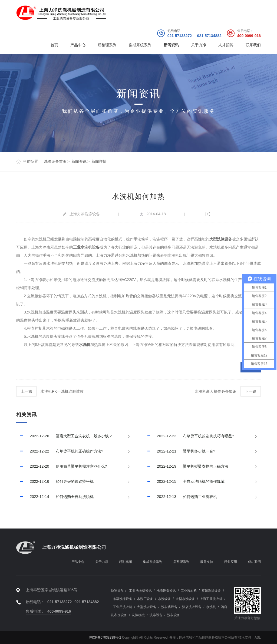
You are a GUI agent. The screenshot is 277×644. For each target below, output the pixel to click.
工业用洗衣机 (123, 607)
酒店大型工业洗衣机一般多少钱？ (64, 436)
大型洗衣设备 (147, 607)
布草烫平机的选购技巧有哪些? (189, 436)
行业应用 (230, 562)
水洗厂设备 (145, 599)
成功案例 (254, 562)
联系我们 (253, 45)
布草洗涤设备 (123, 599)
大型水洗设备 (185, 599)
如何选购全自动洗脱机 (55, 497)
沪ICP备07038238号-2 (105, 638)
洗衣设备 (174, 615)
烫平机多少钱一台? (179, 451)
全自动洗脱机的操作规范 (184, 481)
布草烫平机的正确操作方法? (60, 451)
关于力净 (199, 45)
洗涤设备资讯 (166, 591)
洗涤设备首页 (55, 161)
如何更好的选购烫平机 (55, 481)
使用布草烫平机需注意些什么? (62, 466)
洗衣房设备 (169, 607)
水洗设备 (164, 599)
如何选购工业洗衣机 (180, 497)
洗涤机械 (138, 615)
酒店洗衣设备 (192, 607)
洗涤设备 (156, 615)
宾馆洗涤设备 (211, 591)
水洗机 (211, 607)
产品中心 (78, 45)
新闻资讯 (171, 45)
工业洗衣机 (189, 591)
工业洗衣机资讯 (140, 591)
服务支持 (207, 562)
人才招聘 (226, 45)
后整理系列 (107, 45)
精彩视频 (126, 562)
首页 (54, 45)
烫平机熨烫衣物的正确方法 (186, 466)
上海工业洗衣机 (211, 599)
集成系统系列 (140, 45)
